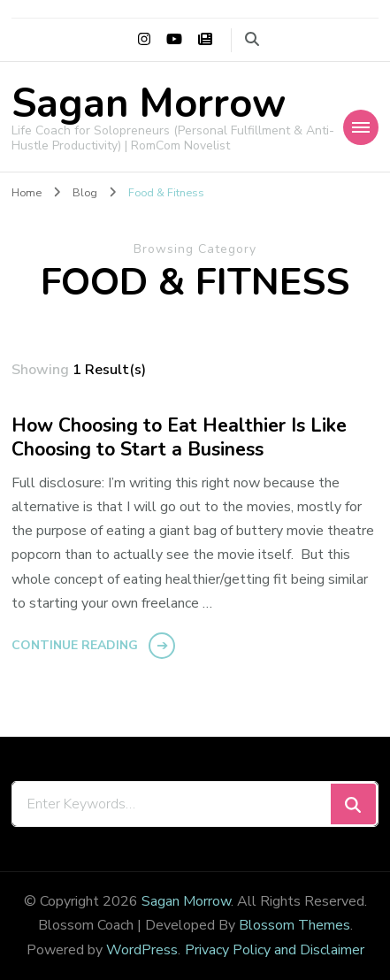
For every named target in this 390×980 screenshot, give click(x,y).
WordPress (142, 950)
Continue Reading (75, 645)
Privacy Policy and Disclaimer (275, 950)
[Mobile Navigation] (361, 127)
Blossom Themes (294, 925)
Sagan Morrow (149, 104)
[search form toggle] (252, 39)
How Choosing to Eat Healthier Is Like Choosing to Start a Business (179, 438)
